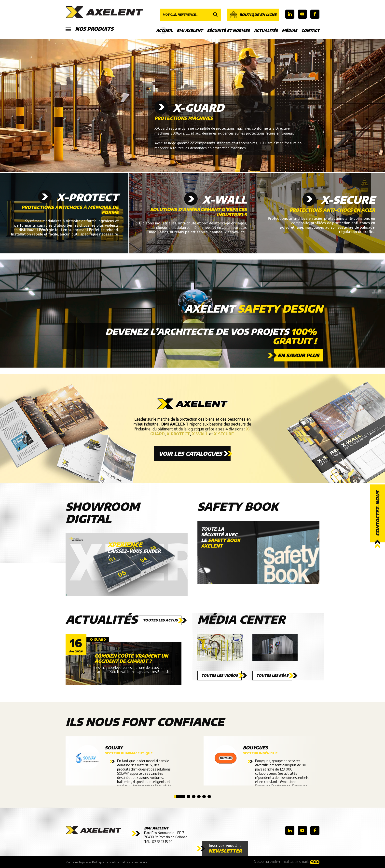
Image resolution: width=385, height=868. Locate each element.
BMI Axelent (190, 30)
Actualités (266, 30)
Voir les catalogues (190, 454)
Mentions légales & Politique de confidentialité (97, 862)
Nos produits (89, 29)
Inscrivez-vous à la (225, 848)
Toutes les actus (160, 620)
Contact (310, 30)
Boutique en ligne (253, 15)
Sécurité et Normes (228, 30)
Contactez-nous (377, 514)
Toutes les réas (272, 675)
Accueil (164, 30)
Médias (289, 30)
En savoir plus (298, 355)
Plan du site (139, 862)
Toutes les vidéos (220, 675)
